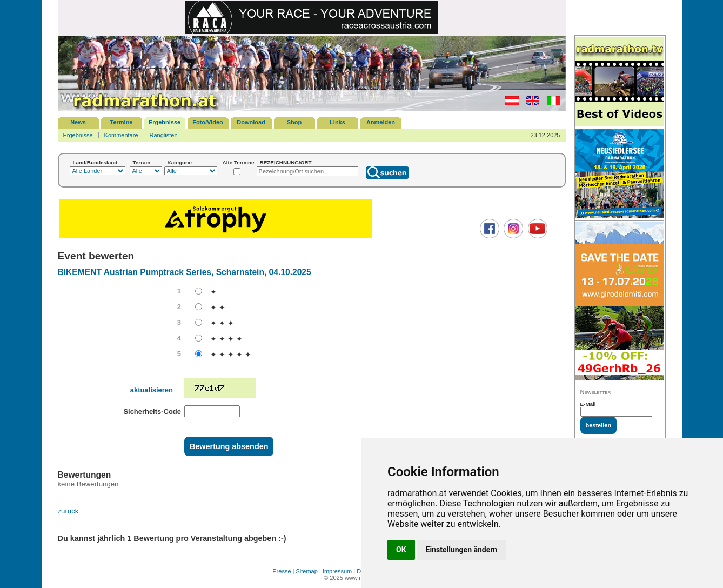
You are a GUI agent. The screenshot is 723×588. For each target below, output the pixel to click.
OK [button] (401, 550)
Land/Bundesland (95, 162)
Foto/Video (208, 122)
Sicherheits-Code (152, 412)
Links (337, 122)
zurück (68, 511)
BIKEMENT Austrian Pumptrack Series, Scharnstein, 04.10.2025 (185, 272)
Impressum (337, 571)
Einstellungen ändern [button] (462, 550)
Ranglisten (164, 135)
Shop (294, 122)
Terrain (142, 162)
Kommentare (121, 135)
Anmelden (381, 122)
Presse (282, 571)
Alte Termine (239, 162)
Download (251, 122)
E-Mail (588, 404)
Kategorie (180, 162)
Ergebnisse (165, 122)
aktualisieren (152, 390)
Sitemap (307, 571)
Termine (122, 122)
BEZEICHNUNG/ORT (286, 162)
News (78, 122)
